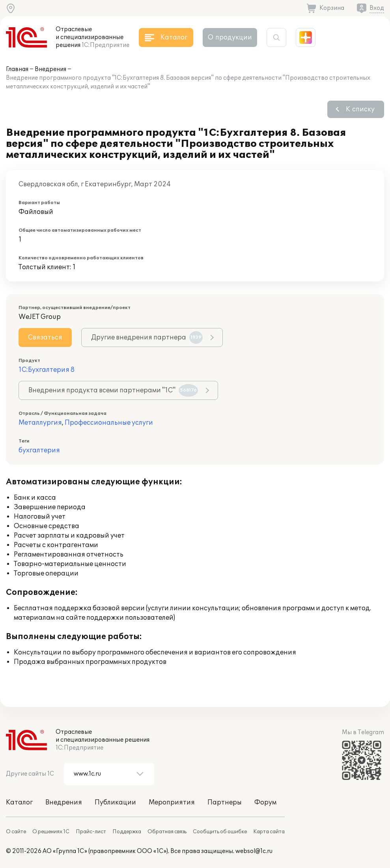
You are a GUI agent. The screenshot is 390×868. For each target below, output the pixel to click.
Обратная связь (167, 832)
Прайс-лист (91, 832)
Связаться (45, 337)
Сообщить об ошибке (220, 832)
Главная (17, 69)
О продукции (230, 37)
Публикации (115, 802)
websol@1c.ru (254, 851)
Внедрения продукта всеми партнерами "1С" (113, 390)
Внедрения (50, 69)
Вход (377, 8)
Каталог (19, 802)
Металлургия (40, 423)
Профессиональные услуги (109, 423)
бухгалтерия (39, 450)
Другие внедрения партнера (147, 337)
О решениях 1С (51, 832)
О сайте (16, 832)
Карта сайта (269, 832)
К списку (360, 109)
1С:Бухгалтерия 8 (47, 370)
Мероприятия (172, 802)
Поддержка (127, 832)
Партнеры (225, 802)
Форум (265, 802)
